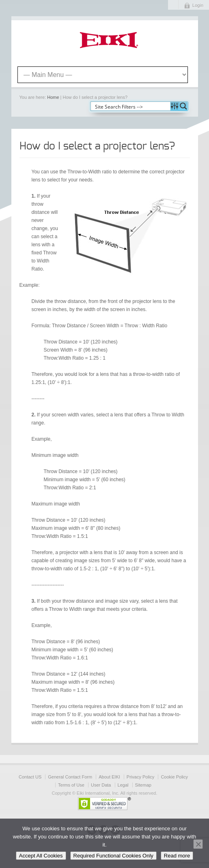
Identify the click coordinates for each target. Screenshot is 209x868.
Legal (123, 785)
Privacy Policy (140, 777)
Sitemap (143, 785)
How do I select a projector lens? (97, 146)
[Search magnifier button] (183, 106)
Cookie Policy (174, 777)
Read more (177, 856)
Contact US (30, 777)
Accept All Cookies (41, 856)
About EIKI (109, 777)
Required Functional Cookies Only (113, 856)
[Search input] (131, 106)
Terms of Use (71, 785)
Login (198, 5)
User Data (101, 785)
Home (53, 97)
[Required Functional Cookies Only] (198, 844)
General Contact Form (70, 777)
